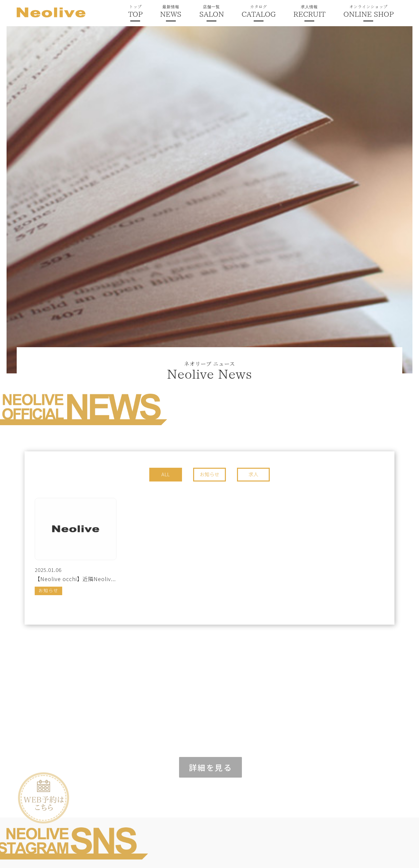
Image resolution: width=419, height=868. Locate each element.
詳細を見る (210, 767)
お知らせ (209, 474)
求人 (253, 474)
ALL (165, 474)
